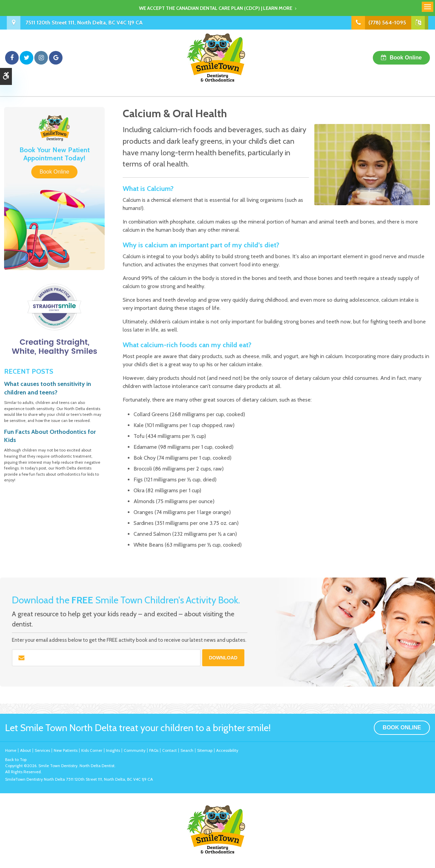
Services (42, 750)
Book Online (406, 58)
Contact (169, 750)
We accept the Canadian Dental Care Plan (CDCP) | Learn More (216, 8)
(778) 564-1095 (387, 23)
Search (187, 750)
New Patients (66, 750)
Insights (113, 750)
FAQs (154, 750)
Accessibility (227, 750)
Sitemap (205, 750)
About (25, 750)
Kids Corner (92, 750)
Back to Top (16, 759)
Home (11, 750)
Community (135, 750)
